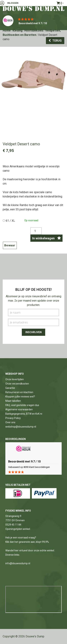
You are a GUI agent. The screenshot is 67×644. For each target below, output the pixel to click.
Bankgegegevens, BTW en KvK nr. (24, 414)
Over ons (10, 422)
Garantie (10, 388)
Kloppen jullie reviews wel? (20, 397)
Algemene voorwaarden (19, 409)
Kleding (18, 31)
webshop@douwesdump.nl (21, 427)
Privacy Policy (13, 418)
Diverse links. (13, 555)
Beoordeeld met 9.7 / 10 (33, 23)
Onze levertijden (15, 379)
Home (7, 31)
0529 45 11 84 (13, 525)
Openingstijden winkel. (18, 529)
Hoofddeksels (34, 31)
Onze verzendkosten (17, 384)
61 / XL (10, 221)
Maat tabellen (13, 401)
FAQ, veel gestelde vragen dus (22, 405)
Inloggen (13, 3)
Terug (57, 41)
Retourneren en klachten (19, 392)
